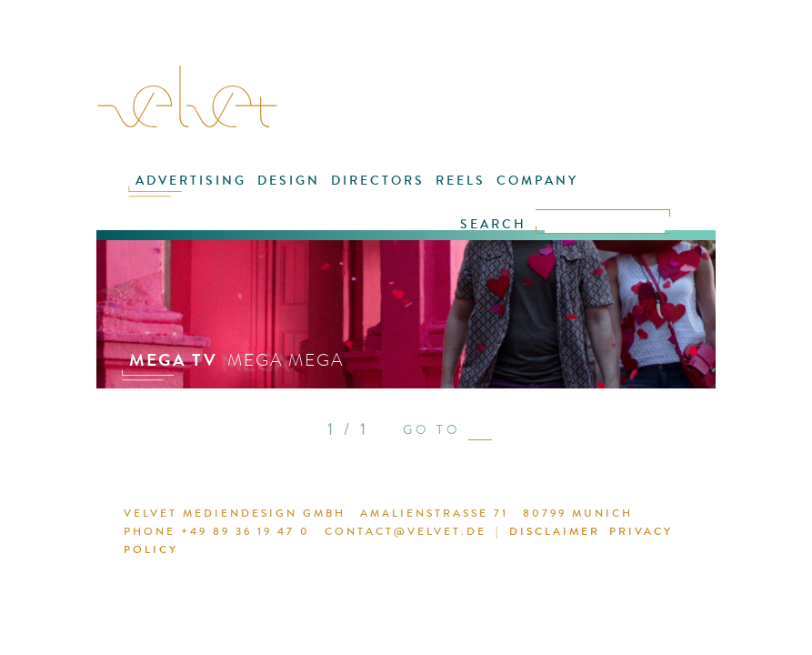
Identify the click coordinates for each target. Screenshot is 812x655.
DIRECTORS (378, 181)
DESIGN (289, 181)
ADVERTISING (191, 181)
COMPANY (537, 181)
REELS (461, 181)
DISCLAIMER (555, 531)
